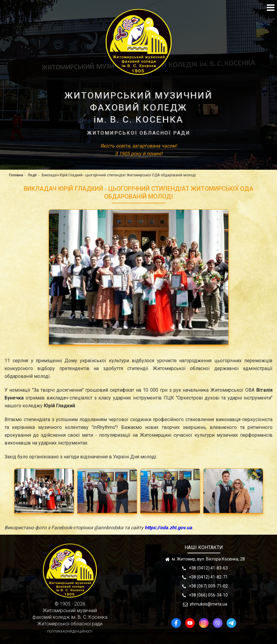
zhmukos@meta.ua (208, 604)
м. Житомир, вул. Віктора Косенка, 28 (208, 559)
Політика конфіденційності (70, 632)
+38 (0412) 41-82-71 (208, 577)
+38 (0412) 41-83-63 (208, 568)
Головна (16, 175)
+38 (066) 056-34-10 (208, 595)
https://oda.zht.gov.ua (168, 528)
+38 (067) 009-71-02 (208, 586)
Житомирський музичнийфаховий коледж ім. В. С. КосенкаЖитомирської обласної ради (70, 617)
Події (32, 175)
